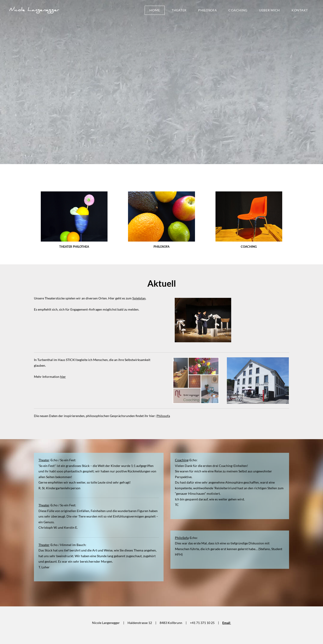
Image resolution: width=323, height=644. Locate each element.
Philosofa (163, 416)
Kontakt (300, 10)
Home (155, 10)
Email (227, 623)
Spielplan (139, 298)
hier (63, 377)
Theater (179, 10)
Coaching (238, 10)
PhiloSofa (208, 10)
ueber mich (269, 10)
